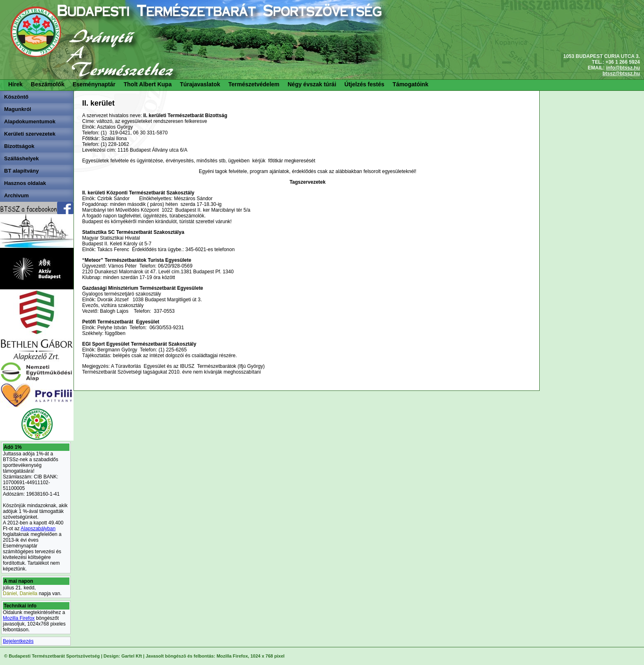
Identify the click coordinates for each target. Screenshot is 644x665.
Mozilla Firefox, (233, 656)
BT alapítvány (22, 171)
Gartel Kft (131, 656)
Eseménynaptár (94, 84)
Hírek (15, 84)
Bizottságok (19, 146)
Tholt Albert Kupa (148, 84)
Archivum (16, 195)
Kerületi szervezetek (30, 134)
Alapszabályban (38, 529)
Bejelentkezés (18, 641)
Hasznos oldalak (25, 183)
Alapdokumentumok (30, 121)
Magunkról (18, 109)
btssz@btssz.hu (621, 74)
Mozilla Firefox (19, 618)
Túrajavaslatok (200, 84)
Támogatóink (411, 84)
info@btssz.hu (623, 68)
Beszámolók (48, 84)
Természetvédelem (254, 84)
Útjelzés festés (365, 84)
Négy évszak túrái (312, 84)
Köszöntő (16, 97)
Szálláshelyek (22, 158)
